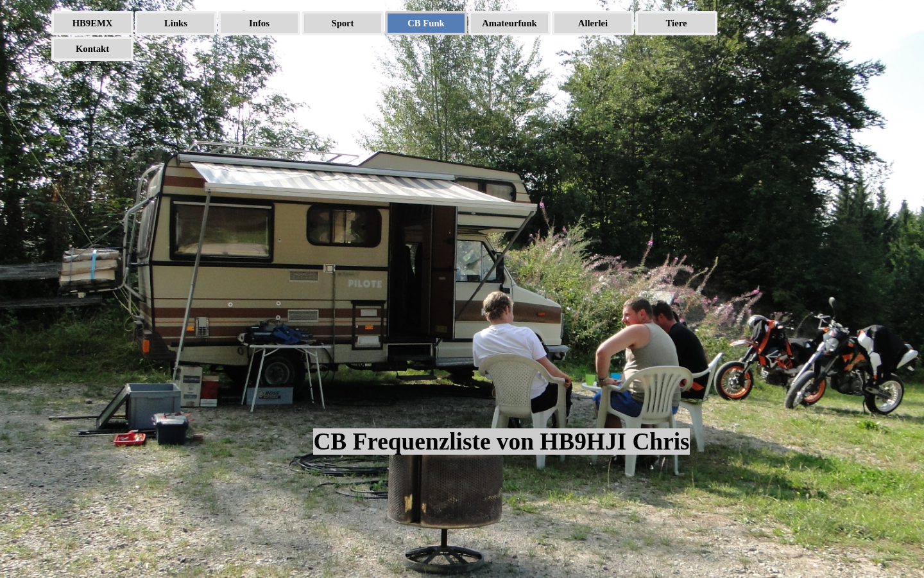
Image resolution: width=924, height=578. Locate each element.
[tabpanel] (502, 301)
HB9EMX (93, 23)
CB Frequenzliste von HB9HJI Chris (501, 442)
